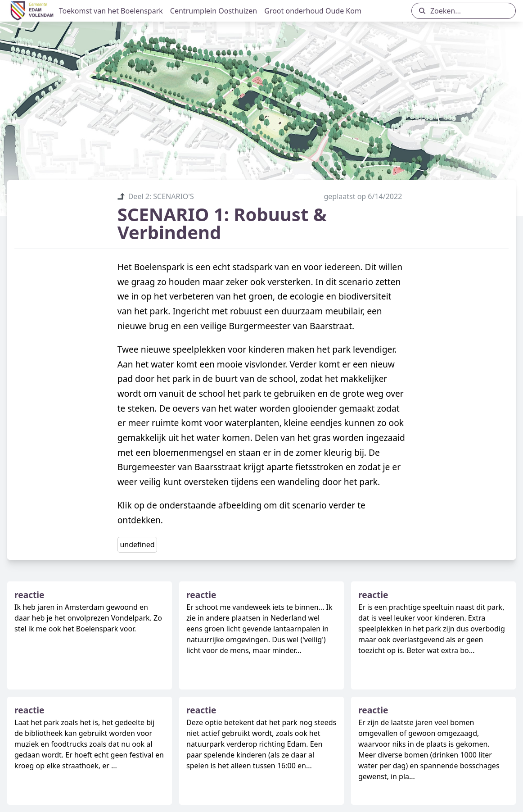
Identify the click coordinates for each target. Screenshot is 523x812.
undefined (137, 544)
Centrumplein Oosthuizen (214, 11)
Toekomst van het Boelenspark (111, 11)
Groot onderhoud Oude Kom (313, 11)
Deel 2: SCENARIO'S (156, 196)
